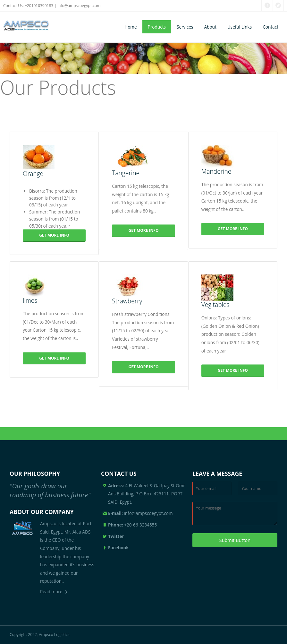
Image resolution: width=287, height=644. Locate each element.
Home (131, 27)
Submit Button (235, 540)
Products (157, 27)
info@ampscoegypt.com (79, 6)
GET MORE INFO (54, 235)
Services (185, 27)
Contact (270, 27)
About (210, 27)
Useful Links (240, 27)
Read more (51, 592)
